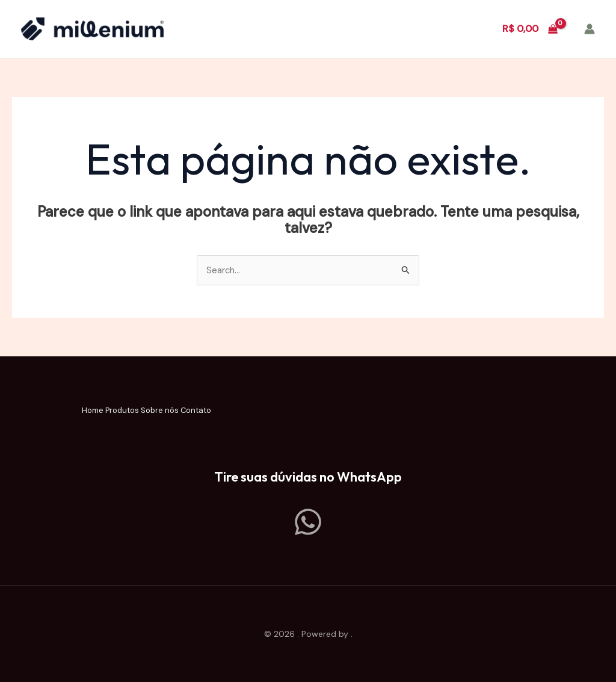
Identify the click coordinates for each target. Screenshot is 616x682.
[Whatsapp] (308, 522)
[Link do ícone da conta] (590, 29)
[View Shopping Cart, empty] (530, 29)
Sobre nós (172, 412)
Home (55, 412)
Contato (233, 412)
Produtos (109, 412)
